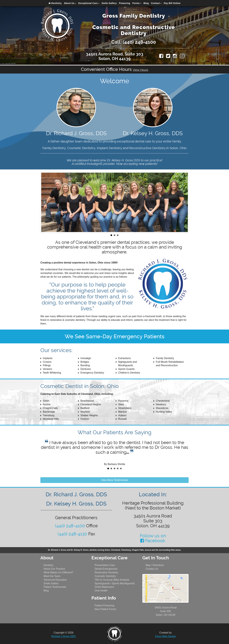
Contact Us (152, 569)
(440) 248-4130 (72, 534)
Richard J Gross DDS (64, 636)
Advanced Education (55, 580)
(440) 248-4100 (139, 42)
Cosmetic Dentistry (105, 576)
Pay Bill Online (172, 3)
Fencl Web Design (165, 636)
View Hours (141, 70)
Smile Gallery (109, 3)
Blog (146, 3)
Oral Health (101, 591)
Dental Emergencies (106, 569)
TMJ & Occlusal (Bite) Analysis (112, 580)
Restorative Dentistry (106, 572)
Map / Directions (155, 565)
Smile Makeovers (104, 587)
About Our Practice (54, 569)
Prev (45, 202)
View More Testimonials (114, 480)
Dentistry (55, 3)
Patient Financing (104, 605)
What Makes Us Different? (58, 572)
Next (184, 202)
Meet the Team (52, 576)
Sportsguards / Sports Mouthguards (115, 583)
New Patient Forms (105, 609)
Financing (125, 3)
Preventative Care (105, 565)
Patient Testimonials (55, 587)
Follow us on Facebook (153, 538)
